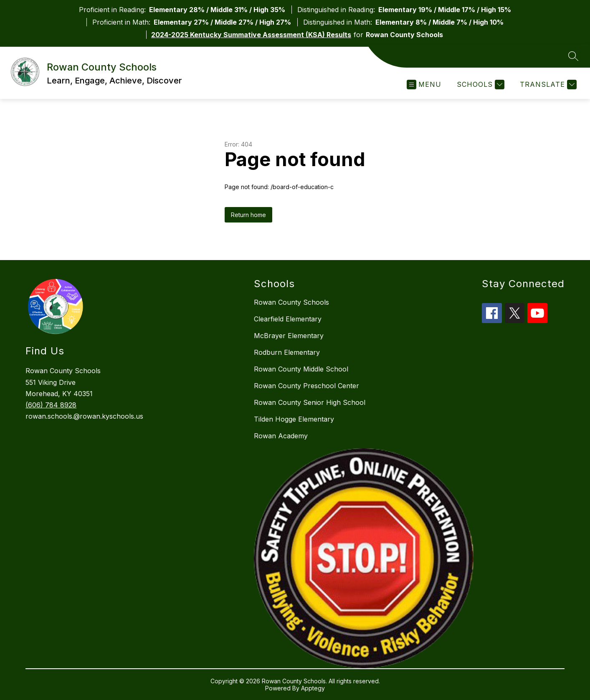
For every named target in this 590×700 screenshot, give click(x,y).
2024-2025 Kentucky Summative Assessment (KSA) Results (251, 35)
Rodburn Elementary (287, 352)
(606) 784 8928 (51, 405)
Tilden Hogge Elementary (294, 419)
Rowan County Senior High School (310, 402)
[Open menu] (424, 85)
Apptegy (313, 688)
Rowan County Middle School (301, 369)
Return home (248, 215)
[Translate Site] (547, 85)
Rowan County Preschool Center (306, 386)
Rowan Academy (281, 436)
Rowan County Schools (291, 302)
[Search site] (573, 56)
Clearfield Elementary (288, 319)
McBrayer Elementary (289, 336)
